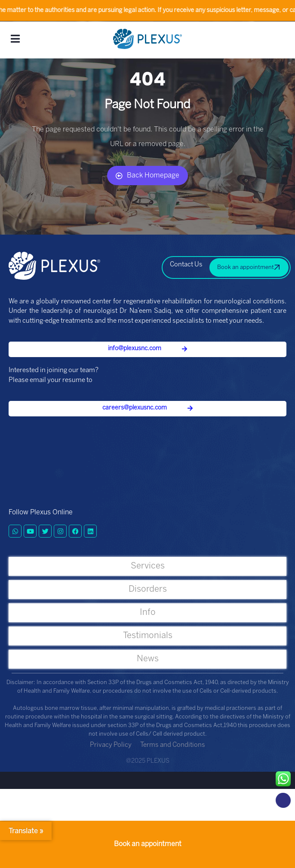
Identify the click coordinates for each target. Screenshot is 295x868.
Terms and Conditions (173, 745)
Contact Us (186, 265)
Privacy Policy (111, 745)
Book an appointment (148, 844)
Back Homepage (147, 176)
